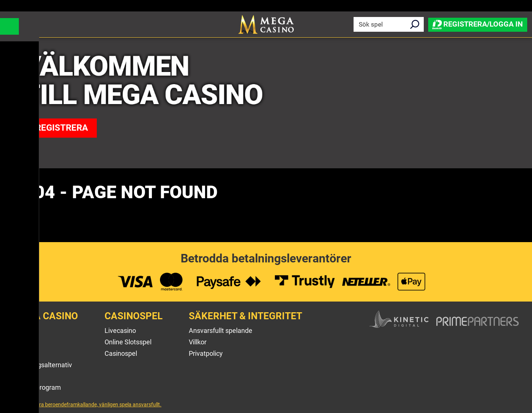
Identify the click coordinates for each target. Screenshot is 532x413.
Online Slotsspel (128, 342)
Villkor (198, 342)
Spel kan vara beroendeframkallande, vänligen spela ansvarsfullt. (87, 405)
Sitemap (26, 376)
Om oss (24, 331)
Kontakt (25, 353)
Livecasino (120, 331)
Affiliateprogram (37, 387)
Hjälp (21, 342)
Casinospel (121, 353)
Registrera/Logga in (478, 24)
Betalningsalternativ (43, 365)
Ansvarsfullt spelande (221, 331)
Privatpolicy (206, 353)
